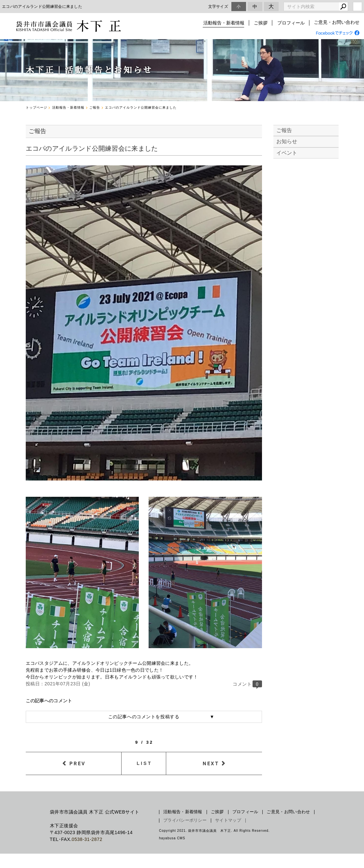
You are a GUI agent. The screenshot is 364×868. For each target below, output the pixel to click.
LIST (145, 763)
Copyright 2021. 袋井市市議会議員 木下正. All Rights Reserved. (214, 831)
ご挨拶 (261, 23)
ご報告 (284, 130)
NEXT (211, 763)
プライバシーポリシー (185, 820)
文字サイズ (218, 6)
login (357, 7)
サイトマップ (228, 820)
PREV (78, 763)
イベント (287, 153)
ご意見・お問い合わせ (337, 23)
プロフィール (291, 23)
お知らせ (287, 141)
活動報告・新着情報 (225, 23)
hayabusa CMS (172, 838)
